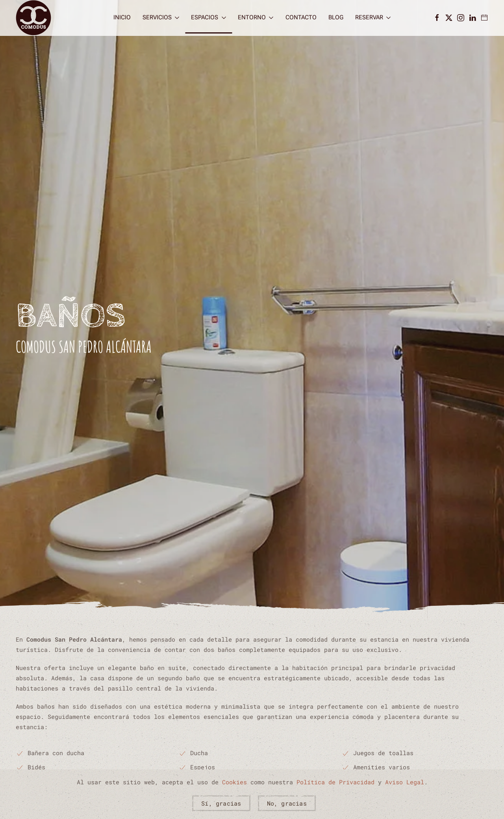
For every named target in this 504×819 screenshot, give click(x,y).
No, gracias (287, 803)
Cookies (234, 782)
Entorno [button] (256, 17)
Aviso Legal (405, 782)
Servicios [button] (161, 17)
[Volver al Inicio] (33, 18)
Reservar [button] (373, 17)
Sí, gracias (221, 803)
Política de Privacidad (335, 782)
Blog (336, 17)
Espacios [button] (208, 17)
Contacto (301, 17)
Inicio (122, 17)
